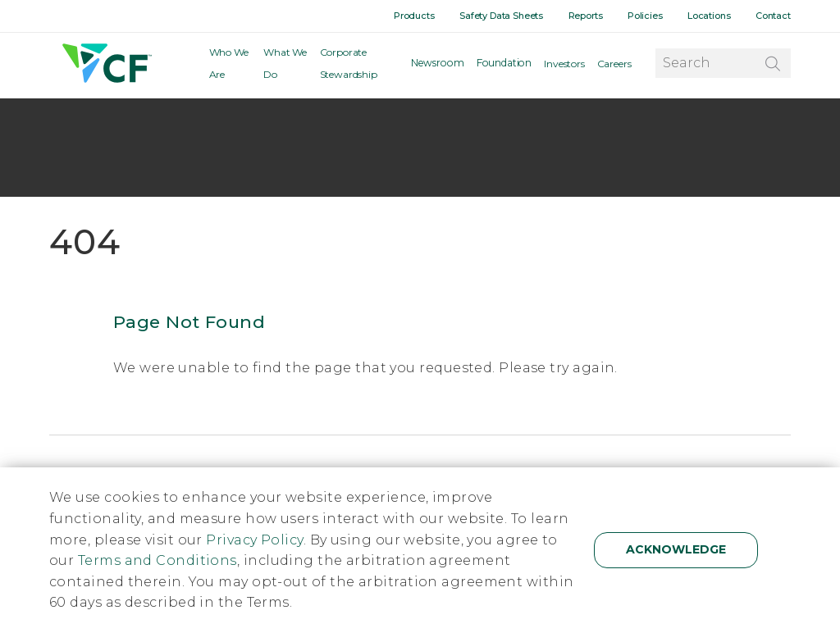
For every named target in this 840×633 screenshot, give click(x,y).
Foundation (505, 66)
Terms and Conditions (157, 560)
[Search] (772, 65)
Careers (614, 66)
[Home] (105, 66)
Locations (710, 16)
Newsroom (441, 66)
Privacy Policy (254, 540)
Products (416, 16)
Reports (587, 16)
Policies (646, 16)
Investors (564, 66)
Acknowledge (676, 549)
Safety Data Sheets (503, 16)
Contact (773, 16)
